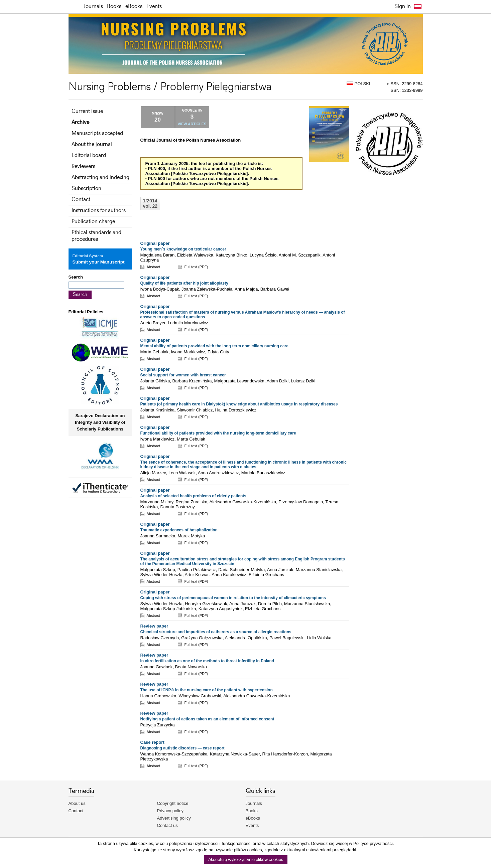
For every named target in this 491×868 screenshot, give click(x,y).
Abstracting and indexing (100, 178)
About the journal (92, 144)
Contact (81, 200)
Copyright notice (173, 803)
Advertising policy (174, 818)
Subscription (86, 189)
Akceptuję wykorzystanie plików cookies (246, 860)
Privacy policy (170, 811)
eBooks (134, 7)
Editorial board (89, 155)
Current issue (87, 111)
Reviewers (83, 166)
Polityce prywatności (373, 843)
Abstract (153, 267)
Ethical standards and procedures (96, 236)
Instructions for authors (99, 211)
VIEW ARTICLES (192, 124)
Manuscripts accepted (97, 133)
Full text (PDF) (196, 267)
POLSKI (358, 84)
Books (114, 7)
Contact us (167, 825)
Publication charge (93, 222)
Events (154, 7)
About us (77, 803)
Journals (93, 7)
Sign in (403, 7)
